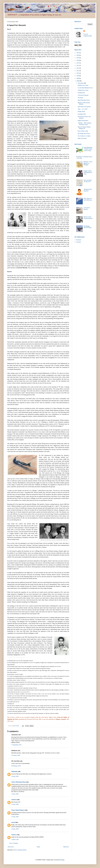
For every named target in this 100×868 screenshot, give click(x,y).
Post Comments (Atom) (20, 850)
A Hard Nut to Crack (83, 90)
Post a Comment (14, 843)
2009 (78, 78)
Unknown (14, 800)
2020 (78, 55)
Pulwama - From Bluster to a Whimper (88, 163)
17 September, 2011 (16, 745)
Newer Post (11, 847)
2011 (78, 73)
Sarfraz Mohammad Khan (19, 782)
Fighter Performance (83, 121)
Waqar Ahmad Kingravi (18, 810)
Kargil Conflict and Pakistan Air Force (88, 172)
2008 (78, 81)
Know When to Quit (83, 131)
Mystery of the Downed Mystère (88, 218)
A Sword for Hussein (83, 95)
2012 (78, 71)
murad (13, 822)
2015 (78, 65)
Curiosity (79, 242)
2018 (78, 60)
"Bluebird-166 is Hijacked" (88, 190)
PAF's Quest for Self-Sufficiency (88, 199)
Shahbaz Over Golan (83, 85)
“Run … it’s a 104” (83, 109)
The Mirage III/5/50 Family (88, 227)
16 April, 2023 (15, 839)
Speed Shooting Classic (84, 100)
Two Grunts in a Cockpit (84, 136)
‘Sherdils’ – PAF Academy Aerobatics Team (84, 124)
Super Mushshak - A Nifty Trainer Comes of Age (88, 149)
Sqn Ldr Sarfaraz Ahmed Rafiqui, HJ (84, 128)
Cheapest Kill (81, 93)
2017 (78, 63)
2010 (78, 76)
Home (38, 847)
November (81, 83)
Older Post (66, 847)
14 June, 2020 (15, 776)
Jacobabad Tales (82, 114)
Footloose (79, 240)
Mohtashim (14, 772)
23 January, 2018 (16, 755)
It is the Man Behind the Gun (85, 88)
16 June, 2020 (15, 829)
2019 (78, 58)
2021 (78, 53)
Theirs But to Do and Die (84, 107)
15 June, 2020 (15, 794)
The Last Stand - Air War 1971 (88, 181)
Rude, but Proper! (82, 138)
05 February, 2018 (16, 766)
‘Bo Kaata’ (81, 98)
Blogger (62, 860)
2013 (78, 68)
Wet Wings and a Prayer (84, 133)
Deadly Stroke (81, 112)
